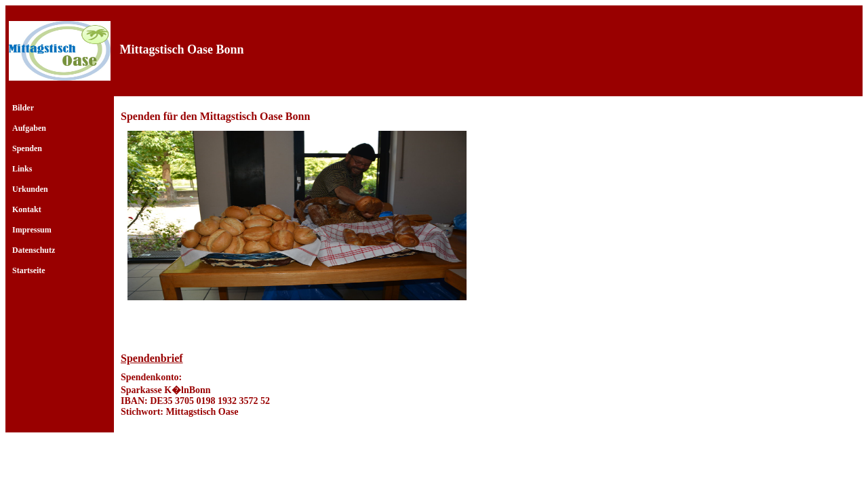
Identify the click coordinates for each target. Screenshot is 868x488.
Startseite (29, 270)
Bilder (23, 108)
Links (22, 169)
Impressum (32, 230)
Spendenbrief (152, 358)
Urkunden (30, 189)
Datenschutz (34, 250)
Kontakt (27, 209)
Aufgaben (29, 128)
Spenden (27, 148)
